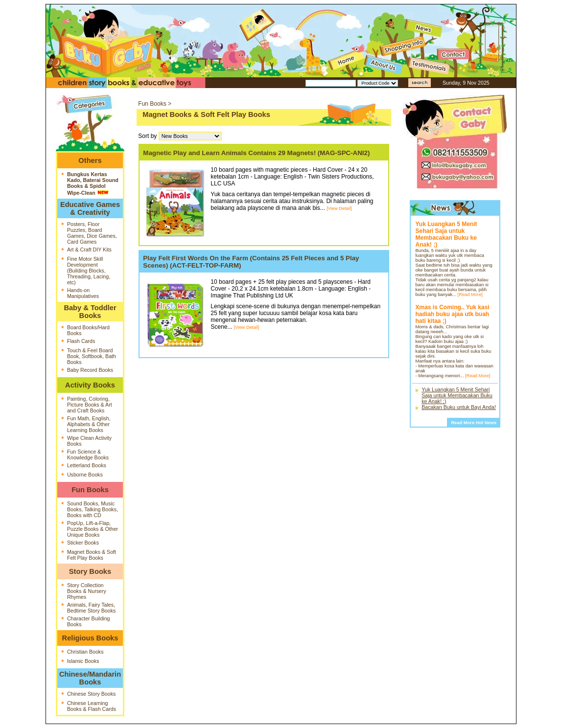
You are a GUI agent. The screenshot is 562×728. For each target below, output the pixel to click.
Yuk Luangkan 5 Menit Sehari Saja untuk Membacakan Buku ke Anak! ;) (457, 395)
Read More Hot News (474, 423)
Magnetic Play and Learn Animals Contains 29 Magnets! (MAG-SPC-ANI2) (256, 153)
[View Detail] (339, 208)
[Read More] (470, 295)
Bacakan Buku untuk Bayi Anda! (459, 407)
